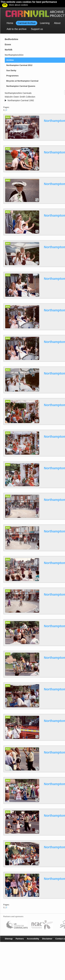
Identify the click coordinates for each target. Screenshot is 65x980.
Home (10, 15)
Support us (37, 21)
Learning (45, 15)
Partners (20, 931)
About (57, 15)
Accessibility (33, 931)
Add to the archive (17, 21)
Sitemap (9, 931)
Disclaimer (47, 931)
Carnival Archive (27, 15)
